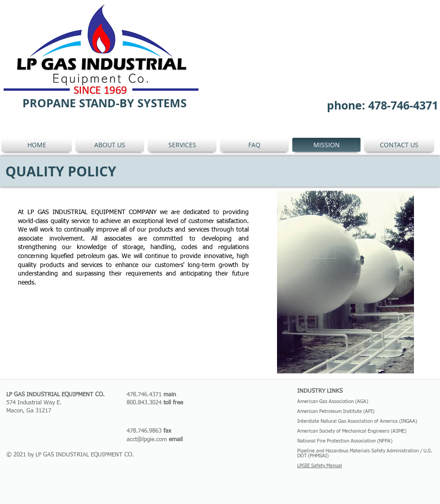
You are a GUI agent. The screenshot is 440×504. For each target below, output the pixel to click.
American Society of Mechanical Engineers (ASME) (352, 431)
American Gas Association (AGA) (333, 401)
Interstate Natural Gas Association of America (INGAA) (357, 421)
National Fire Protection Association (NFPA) (345, 441)
